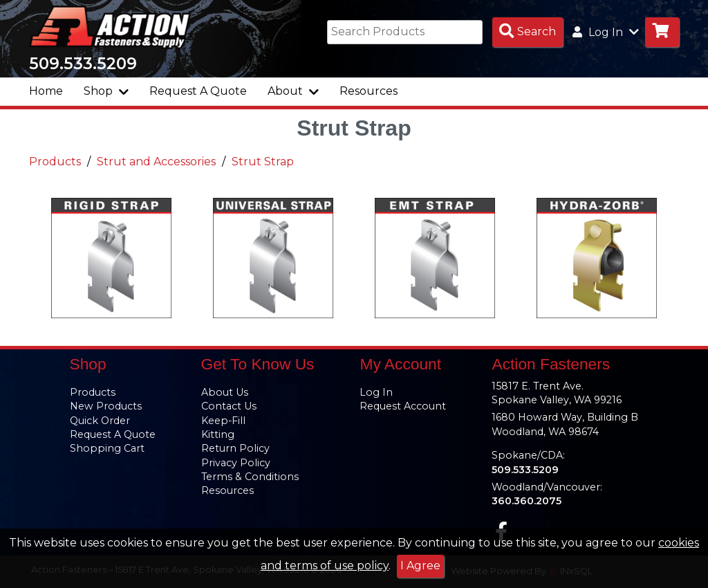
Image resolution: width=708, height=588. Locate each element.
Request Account (403, 406)
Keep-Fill (223, 421)
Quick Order (100, 421)
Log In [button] (606, 32)
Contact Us (229, 406)
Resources (369, 91)
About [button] (293, 91)
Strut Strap (263, 162)
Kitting (218, 434)
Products (55, 162)
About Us (225, 392)
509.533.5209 (83, 64)
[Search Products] (528, 32)
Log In (376, 392)
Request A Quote (198, 91)
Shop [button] (106, 91)
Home (46, 91)
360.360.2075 (527, 501)
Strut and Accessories (156, 162)
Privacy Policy (236, 463)
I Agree (420, 566)
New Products (106, 406)
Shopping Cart (107, 448)
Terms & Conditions (250, 477)
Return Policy (235, 448)
